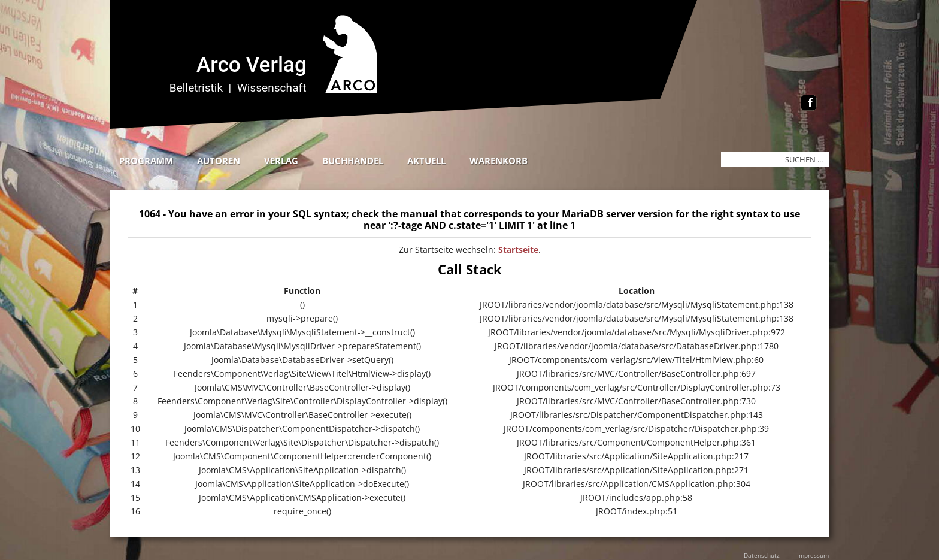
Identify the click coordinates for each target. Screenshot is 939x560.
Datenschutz (762, 555)
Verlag (281, 161)
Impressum (813, 555)
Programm (146, 161)
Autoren (219, 161)
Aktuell (426, 161)
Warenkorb (499, 161)
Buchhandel (353, 161)
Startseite (518, 249)
